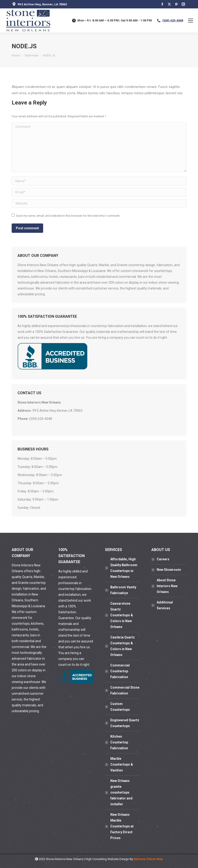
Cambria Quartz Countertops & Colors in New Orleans (123, 646)
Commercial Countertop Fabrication (120, 671)
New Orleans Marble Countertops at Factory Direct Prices (122, 826)
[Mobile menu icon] (191, 21)
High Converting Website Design (107, 859)
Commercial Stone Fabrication (125, 690)
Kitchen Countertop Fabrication (119, 742)
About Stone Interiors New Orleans (167, 586)
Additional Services (165, 605)
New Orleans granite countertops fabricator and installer (121, 792)
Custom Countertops (120, 707)
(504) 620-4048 (173, 20)
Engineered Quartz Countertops (125, 723)
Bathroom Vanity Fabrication (123, 590)
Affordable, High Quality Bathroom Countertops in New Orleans (124, 568)
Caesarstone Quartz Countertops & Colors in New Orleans (122, 615)
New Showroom (169, 570)
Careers (163, 559)
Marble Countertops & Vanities (122, 764)
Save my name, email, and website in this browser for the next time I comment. (68, 216)
